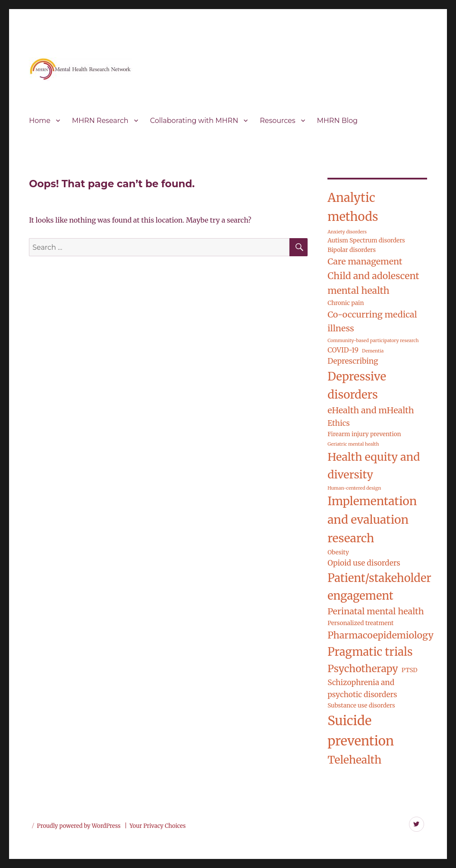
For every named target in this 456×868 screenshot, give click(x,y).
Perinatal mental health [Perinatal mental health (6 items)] (376, 611)
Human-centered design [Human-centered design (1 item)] (354, 488)
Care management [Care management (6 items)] (365, 261)
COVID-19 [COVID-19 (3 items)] (343, 350)
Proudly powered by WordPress (80, 826)
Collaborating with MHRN (194, 121)
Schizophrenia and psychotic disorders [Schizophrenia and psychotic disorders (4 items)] (362, 689)
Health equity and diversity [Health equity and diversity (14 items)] (374, 466)
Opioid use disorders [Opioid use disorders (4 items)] (364, 563)
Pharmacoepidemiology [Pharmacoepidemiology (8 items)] (381, 635)
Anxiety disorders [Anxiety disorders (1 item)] (347, 232)
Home (40, 121)
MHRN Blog (337, 121)
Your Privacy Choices (157, 826)
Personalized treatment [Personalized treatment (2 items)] (360, 623)
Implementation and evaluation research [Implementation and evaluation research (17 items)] (372, 520)
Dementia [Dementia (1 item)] (373, 351)
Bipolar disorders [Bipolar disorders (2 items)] (352, 250)
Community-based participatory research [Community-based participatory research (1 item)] (373, 341)
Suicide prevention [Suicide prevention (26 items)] (361, 731)
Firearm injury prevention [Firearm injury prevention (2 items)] (364, 434)
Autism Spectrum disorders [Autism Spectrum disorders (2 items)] (366, 241)
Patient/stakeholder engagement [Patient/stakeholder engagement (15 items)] (379, 587)
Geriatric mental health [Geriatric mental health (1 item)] (353, 444)
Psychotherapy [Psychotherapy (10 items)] (363, 668)
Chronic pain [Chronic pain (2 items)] (346, 303)
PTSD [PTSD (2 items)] (410, 670)
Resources (277, 121)
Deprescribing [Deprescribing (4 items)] (353, 361)
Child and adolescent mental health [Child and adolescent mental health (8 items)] (373, 283)
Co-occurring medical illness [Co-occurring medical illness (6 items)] (372, 321)
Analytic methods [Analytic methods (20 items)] (353, 207)
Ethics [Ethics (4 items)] (339, 423)
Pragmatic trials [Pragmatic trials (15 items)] (370, 652)
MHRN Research (100, 121)
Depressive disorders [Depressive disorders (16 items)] (357, 385)
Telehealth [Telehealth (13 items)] (354, 760)
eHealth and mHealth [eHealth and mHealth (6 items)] (371, 410)
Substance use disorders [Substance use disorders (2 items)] (361, 706)
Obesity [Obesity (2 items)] (338, 552)
